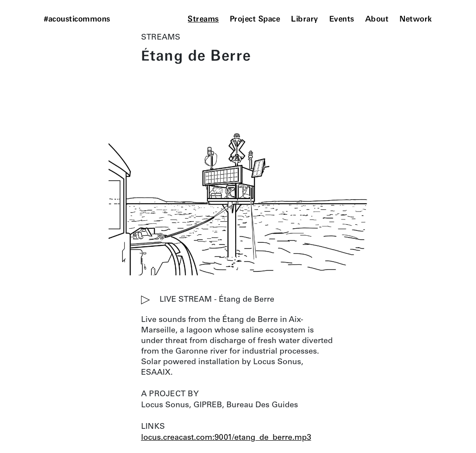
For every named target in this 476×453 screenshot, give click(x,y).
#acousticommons (77, 19)
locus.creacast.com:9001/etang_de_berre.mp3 (226, 438)
